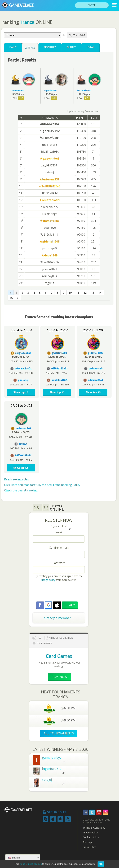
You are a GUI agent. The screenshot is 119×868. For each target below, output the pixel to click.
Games (59, 656)
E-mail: (59, 532)
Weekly (30, 48)
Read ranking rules (16, 479)
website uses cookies (31, 864)
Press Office (89, 847)
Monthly (50, 47)
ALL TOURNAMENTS (59, 733)
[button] (48, 605)
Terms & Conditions (94, 828)
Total (90, 47)
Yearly (71, 47)
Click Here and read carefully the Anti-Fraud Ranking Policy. (42, 485)
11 (78, 293)
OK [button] (101, 864)
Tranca (27, 22)
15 (11, 298)
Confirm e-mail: (59, 548)
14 (100, 293)
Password (59, 563)
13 (92, 293)
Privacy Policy (90, 833)
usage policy (48, 580)
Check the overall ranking (21, 490)
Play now (59, 677)
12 (85, 293)
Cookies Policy (91, 837)
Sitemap (87, 842)
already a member (57, 618)
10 (70, 293)
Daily (13, 47)
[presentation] (59, 592)
